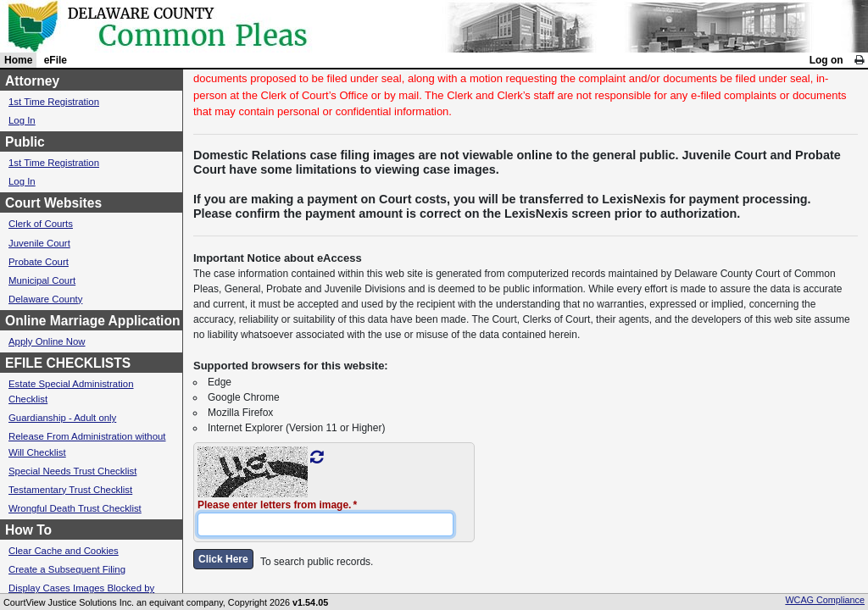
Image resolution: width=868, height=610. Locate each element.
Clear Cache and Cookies (64, 551)
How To (28, 530)
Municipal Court (42, 280)
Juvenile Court (39, 243)
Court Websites (53, 203)
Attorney (32, 81)
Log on (826, 60)
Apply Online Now (47, 341)
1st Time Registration (54, 102)
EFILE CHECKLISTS (68, 363)
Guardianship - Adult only (62, 418)
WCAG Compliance (825, 600)
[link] (859, 60)
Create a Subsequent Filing (67, 569)
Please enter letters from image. (274, 505)
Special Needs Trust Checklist (72, 471)
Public (25, 142)
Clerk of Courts (41, 224)
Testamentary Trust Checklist (70, 490)
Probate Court (39, 262)
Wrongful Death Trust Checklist (75, 508)
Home (18, 60)
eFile (56, 60)
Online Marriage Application (93, 321)
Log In (22, 120)
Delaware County (45, 299)
